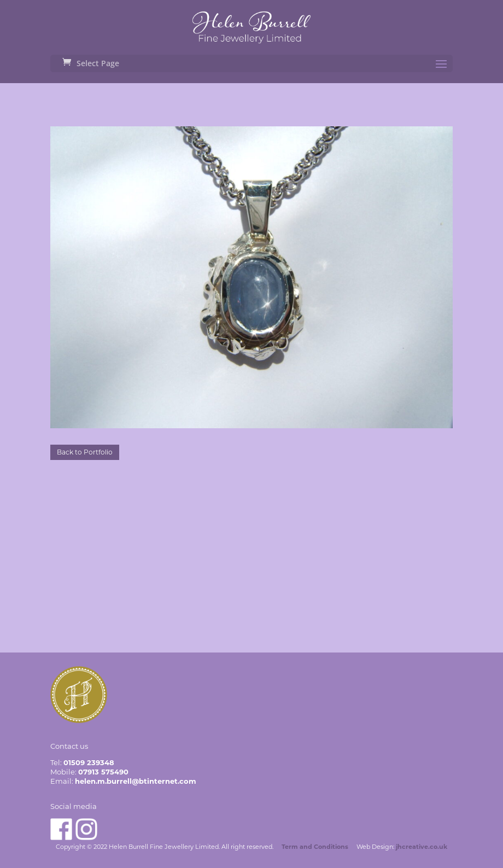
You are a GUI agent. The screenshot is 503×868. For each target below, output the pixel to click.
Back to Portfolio (85, 452)
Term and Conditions (315, 847)
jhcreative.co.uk (422, 847)
